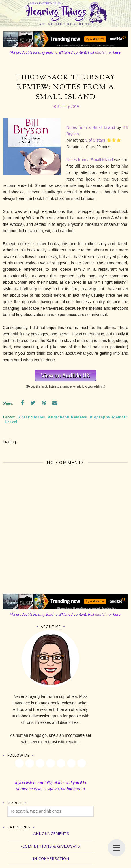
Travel (11, 422)
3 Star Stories (32, 417)
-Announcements (51, 833)
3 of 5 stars (95, 140)
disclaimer (104, 52)
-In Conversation (50, 858)
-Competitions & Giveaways (50, 846)
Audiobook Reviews (68, 417)
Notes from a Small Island (91, 127)
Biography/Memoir (109, 417)
